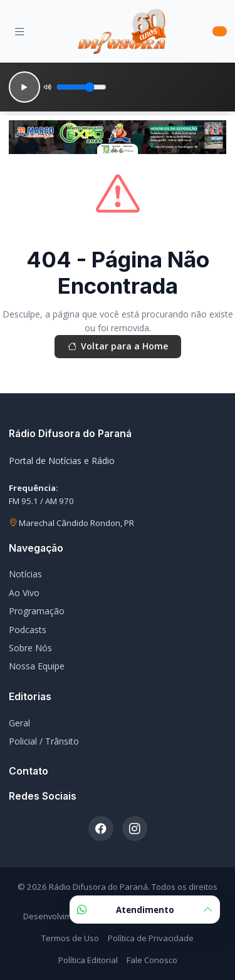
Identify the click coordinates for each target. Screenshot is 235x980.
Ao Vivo (24, 593)
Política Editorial (88, 960)
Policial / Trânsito (44, 741)
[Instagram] (135, 828)
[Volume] (81, 87)
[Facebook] (101, 828)
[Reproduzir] (24, 87)
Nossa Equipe (37, 666)
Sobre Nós (30, 648)
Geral (19, 723)
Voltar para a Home (118, 346)
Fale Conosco (152, 960)
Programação (37, 611)
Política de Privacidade (151, 938)
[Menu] (20, 31)
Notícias (25, 574)
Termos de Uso (70, 938)
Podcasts (28, 630)
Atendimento (145, 910)
